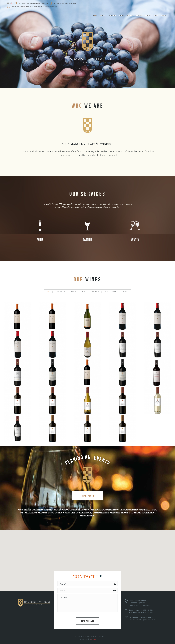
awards (130, 16)
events (148, 16)
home (95, 16)
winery (103, 16)
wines (121, 16)
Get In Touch (88, 496)
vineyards (112, 16)
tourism (139, 16)
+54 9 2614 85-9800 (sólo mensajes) (65, 3)
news (156, 16)
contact (164, 16)
